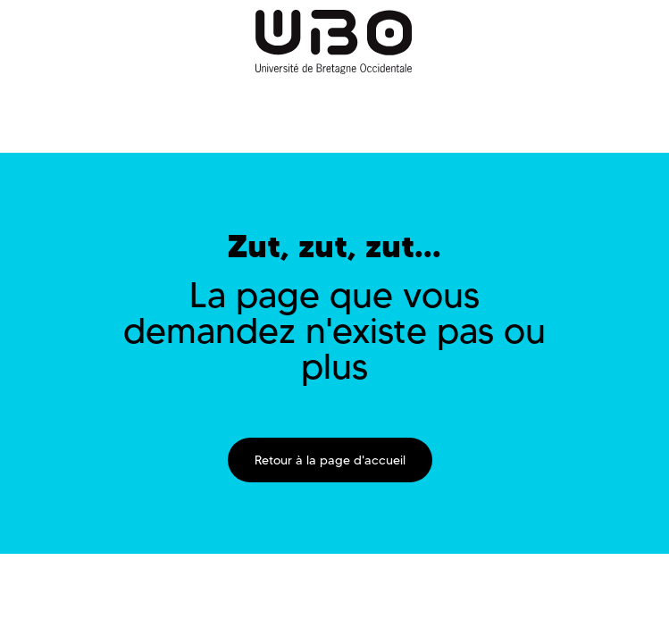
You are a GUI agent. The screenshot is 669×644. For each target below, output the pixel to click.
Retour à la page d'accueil (330, 460)
